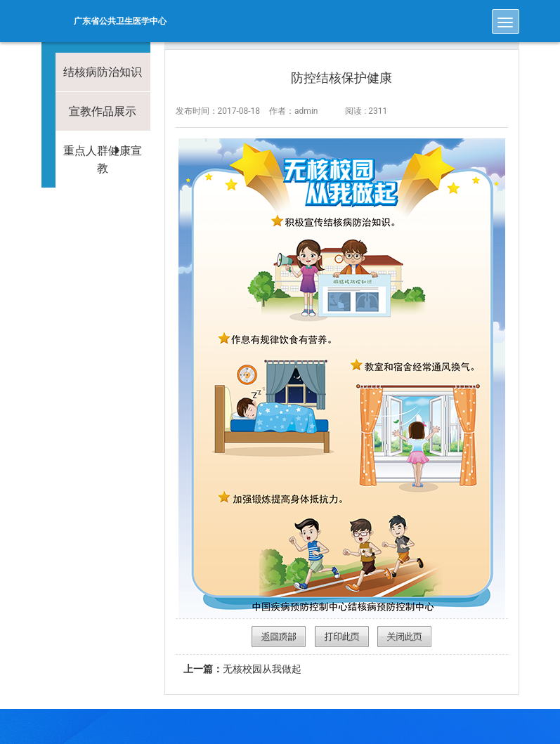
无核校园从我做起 (242, 669)
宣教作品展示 (103, 111)
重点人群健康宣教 (103, 159)
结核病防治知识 (103, 72)
